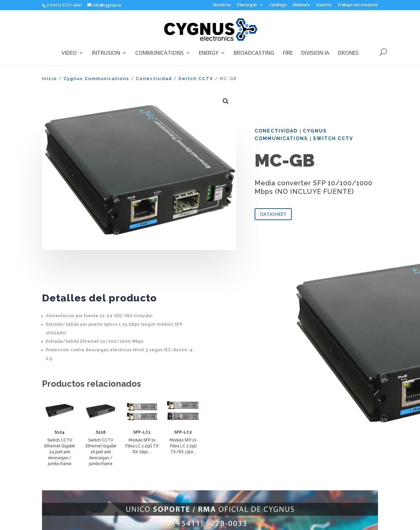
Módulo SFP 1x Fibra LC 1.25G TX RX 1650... (142, 446)
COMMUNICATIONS (159, 53)
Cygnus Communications (96, 79)
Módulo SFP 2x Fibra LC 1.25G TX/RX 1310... (183, 446)
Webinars (301, 5)
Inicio (50, 79)
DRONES (348, 53)
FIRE (288, 53)
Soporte (324, 5)
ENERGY (209, 53)
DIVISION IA (315, 53)
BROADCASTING (254, 53)
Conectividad (154, 79)
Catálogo (278, 5)
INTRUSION (106, 53)
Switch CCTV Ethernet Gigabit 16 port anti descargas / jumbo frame (101, 452)
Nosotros (222, 5)
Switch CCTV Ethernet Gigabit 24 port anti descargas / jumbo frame (60, 452)
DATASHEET (273, 214)
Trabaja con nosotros (358, 5)
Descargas (247, 5)
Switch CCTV (196, 79)
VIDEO (69, 53)
